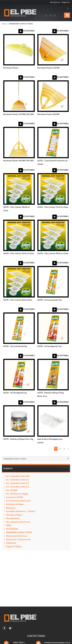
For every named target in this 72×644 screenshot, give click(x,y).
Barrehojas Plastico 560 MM (48, 114)
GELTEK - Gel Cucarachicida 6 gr (15, 346)
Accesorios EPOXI (15, 497)
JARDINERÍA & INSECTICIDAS (21, 24)
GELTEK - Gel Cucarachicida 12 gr (50, 300)
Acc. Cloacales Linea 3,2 (17, 480)
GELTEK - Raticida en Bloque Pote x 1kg (18, 439)
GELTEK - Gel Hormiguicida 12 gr (50, 346)
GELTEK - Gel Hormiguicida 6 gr (15, 393)
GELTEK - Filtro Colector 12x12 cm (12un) (53, 207)
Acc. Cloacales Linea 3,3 (17, 483)
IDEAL (9, 525)
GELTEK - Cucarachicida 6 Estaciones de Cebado (52, 162)
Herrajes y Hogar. (14, 515)
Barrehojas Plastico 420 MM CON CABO (19, 114)
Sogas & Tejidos (14, 546)
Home (4, 24)
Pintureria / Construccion (18, 539)
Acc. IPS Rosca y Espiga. (17, 494)
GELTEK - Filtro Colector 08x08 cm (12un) (17, 209)
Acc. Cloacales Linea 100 (18, 476)
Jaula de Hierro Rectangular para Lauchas (50, 441)
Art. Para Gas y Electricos (18, 501)
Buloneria (11, 508)
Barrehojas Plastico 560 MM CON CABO (18, 161)
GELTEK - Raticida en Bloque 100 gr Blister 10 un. (51, 394)
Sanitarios (11, 543)
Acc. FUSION (12, 490)
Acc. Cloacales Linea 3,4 (18, 487)
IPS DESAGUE (12, 529)
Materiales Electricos (17, 536)
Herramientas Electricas (18, 522)
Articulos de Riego (15, 504)
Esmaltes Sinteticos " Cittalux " (21, 511)
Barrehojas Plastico (11, 68)
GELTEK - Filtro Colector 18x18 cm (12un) (53, 253)
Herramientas (13, 518)
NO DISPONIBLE (29, 31)
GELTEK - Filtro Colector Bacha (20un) (18, 300)
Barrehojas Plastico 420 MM (48, 68)
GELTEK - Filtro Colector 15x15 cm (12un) (19, 253)
